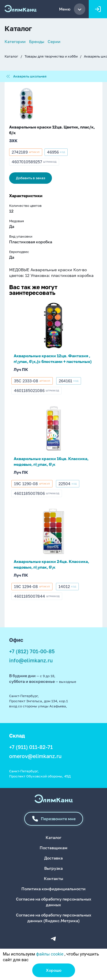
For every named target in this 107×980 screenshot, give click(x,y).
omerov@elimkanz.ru (35, 756)
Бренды (37, 41)
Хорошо (54, 970)
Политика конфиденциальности (53, 889)
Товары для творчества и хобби (51, 56)
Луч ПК (21, 369)
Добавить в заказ (31, 178)
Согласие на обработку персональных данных (54, 902)
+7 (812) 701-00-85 (32, 651)
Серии (54, 41)
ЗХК (13, 141)
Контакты (53, 878)
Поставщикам (53, 848)
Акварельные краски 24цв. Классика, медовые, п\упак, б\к (51, 564)
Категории (15, 41)
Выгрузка (53, 868)
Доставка (53, 858)
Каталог (11, 56)
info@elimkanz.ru (31, 660)
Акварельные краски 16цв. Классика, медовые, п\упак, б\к (51, 461)
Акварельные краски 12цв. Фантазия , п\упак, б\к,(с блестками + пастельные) (53, 359)
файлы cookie (50, 954)
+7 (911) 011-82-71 (31, 747)
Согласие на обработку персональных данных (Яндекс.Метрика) (54, 918)
